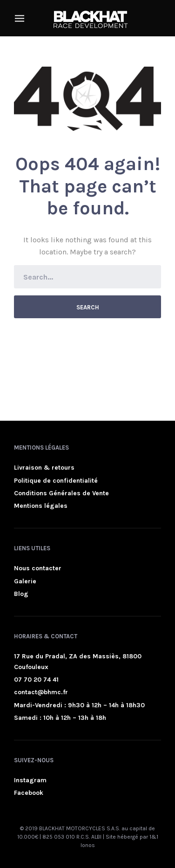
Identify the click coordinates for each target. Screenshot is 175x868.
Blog (21, 594)
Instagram (30, 780)
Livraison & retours (44, 468)
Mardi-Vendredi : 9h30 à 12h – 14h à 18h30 (79, 705)
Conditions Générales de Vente (61, 493)
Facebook (29, 793)
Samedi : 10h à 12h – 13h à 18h (60, 718)
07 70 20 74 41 (36, 680)
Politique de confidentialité (56, 481)
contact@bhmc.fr (41, 692)
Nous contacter (38, 568)
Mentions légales (41, 506)
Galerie (25, 581)
